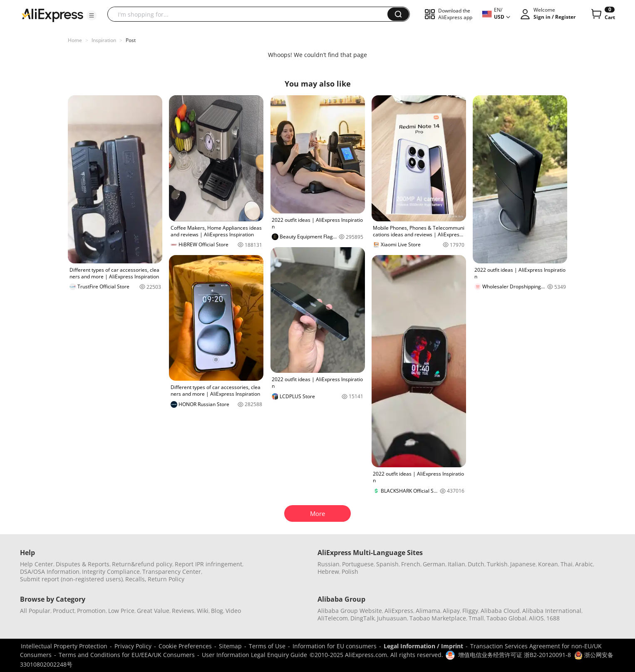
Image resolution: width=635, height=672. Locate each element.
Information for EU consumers (335, 646)
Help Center (37, 564)
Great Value (153, 611)
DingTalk (362, 618)
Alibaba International (552, 611)
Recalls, (136, 579)
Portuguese (358, 564)
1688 (553, 618)
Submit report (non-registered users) (71, 579)
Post (131, 40)
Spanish (387, 564)
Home (75, 40)
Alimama (428, 611)
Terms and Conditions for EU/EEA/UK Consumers (127, 655)
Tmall (476, 618)
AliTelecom (333, 618)
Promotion (91, 611)
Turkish (497, 564)
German (434, 564)
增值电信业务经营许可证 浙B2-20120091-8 (515, 655)
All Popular (35, 611)
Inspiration (104, 40)
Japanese (523, 564)
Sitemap (230, 646)
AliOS (536, 618)
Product (64, 611)
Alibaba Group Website (350, 611)
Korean (548, 564)
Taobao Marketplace (438, 618)
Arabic (584, 564)
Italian (456, 564)
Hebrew (328, 572)
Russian (329, 564)
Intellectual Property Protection (64, 646)
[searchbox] (251, 14)
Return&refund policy (142, 564)
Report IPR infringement (208, 564)
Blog (217, 611)
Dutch (476, 564)
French (411, 564)
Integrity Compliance (111, 572)
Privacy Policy (133, 646)
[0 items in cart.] (602, 14)
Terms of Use (267, 646)
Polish (350, 572)
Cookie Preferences (185, 646)
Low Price (121, 611)
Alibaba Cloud (500, 611)
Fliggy (470, 611)
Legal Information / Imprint (423, 646)
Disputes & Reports (83, 564)
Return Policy (166, 579)
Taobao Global (506, 618)
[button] (92, 15)
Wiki (203, 611)
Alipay (451, 611)
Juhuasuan (392, 618)
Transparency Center (172, 572)
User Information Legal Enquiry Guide (254, 655)
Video (233, 611)
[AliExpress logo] (52, 15)
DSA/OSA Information (50, 572)
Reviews (183, 611)
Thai (567, 564)
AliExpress (399, 611)
